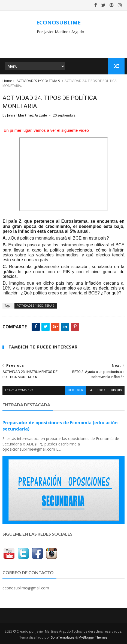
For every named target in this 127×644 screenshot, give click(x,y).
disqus (116, 390)
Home (7, 81)
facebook (97, 390)
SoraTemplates (63, 637)
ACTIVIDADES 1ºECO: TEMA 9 (38, 81)
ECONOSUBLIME (58, 22)
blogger (75, 390)
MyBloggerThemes (93, 637)
